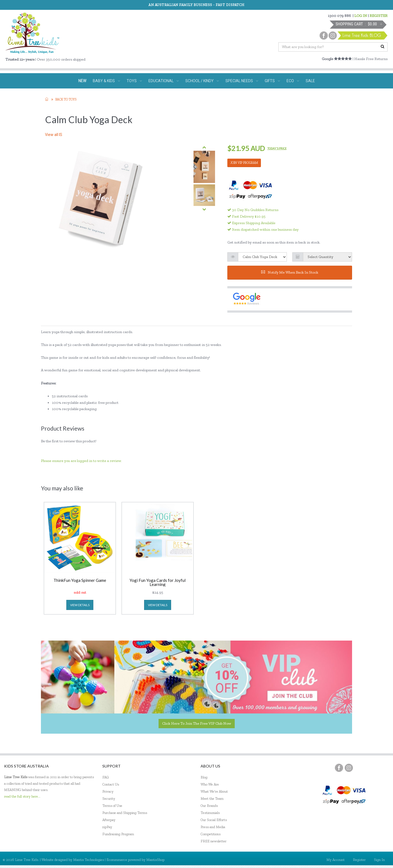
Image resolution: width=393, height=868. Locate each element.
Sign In (379, 860)
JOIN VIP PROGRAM (244, 163)
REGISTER (379, 16)
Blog (204, 777)
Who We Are (210, 784)
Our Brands (209, 806)
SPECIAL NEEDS (242, 81)
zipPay (107, 827)
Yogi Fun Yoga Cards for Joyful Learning (158, 582)
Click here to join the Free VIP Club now (197, 723)
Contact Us (111, 784)
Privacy (108, 791)
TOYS (134, 81)
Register (359, 860)
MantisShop (155, 860)
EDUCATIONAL (164, 81)
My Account (336, 860)
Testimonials (210, 813)
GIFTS (272, 81)
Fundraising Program (118, 834)
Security (109, 799)
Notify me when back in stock (290, 272)
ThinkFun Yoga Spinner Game (80, 580)
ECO (293, 81)
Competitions (211, 834)
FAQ (106, 777)
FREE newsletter (214, 841)
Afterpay (109, 820)
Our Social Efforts (214, 820)
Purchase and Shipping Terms (125, 813)
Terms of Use (112, 806)
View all (54, 135)
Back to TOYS (66, 99)
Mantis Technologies (89, 860)
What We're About (214, 791)
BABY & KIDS (106, 81)
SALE (310, 81)
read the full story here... (22, 796)
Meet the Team (212, 799)
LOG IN (361, 16)
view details (80, 605)
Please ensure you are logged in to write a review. (81, 461)
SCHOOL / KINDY (202, 81)
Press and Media (213, 827)
